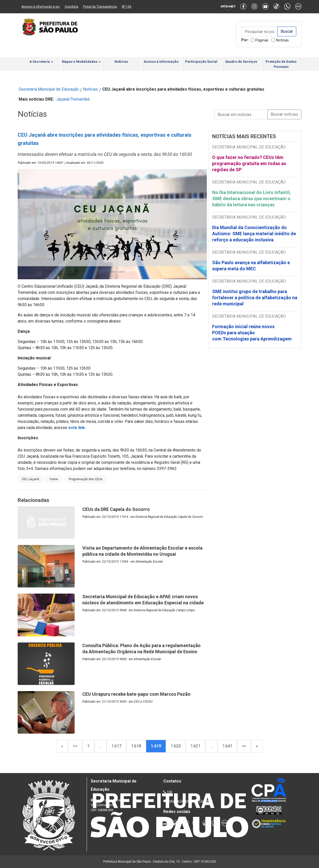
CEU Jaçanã (30, 479)
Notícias (282, 40)
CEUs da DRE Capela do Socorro (116, 509)
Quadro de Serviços (241, 62)
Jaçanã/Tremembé (73, 99)
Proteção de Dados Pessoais (281, 64)
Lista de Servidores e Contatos (190, 801)
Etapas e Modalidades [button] (81, 62)
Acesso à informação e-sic (41, 7)
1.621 (195, 746)
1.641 (227, 746)
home (54, 479)
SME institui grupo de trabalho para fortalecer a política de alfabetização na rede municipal (255, 298)
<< (75, 746)
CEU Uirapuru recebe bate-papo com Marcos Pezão (136, 694)
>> (244, 746)
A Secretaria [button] (41, 62)
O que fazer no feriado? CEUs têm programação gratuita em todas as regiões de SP (249, 163)
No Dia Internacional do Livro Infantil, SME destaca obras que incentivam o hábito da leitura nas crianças (252, 199)
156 (169, 792)
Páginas (262, 40)
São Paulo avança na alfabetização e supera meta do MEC (251, 266)
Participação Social (201, 62)
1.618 (136, 746)
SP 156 (127, 7)
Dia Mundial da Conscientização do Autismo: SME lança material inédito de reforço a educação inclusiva (254, 234)
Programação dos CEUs (86, 479)
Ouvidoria (71, 7)
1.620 (176, 746)
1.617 (116, 746)
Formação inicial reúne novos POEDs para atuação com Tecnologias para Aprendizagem (252, 333)
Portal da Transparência (100, 7)
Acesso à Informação (161, 62)
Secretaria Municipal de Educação (49, 89)
